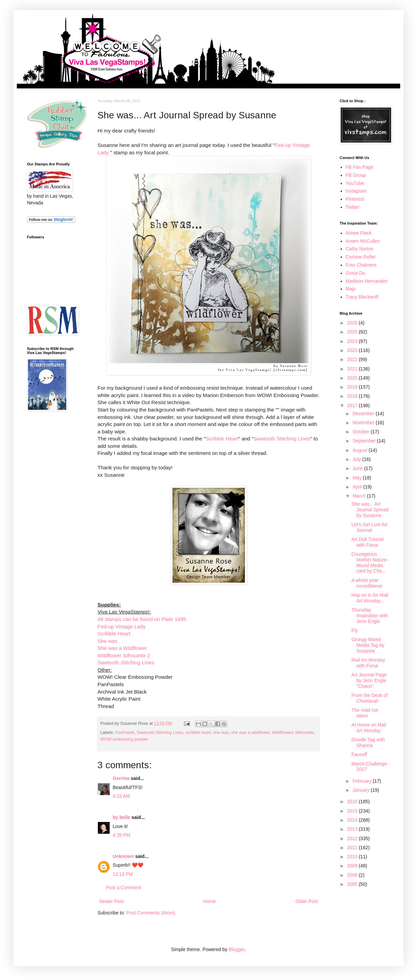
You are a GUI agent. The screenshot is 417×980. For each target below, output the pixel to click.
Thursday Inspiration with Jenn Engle (370, 616)
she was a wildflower (250, 733)
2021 (353, 369)
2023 (353, 350)
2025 (353, 332)
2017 (353, 405)
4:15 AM (121, 796)
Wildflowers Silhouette (293, 733)
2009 (353, 866)
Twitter (353, 207)
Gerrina (121, 778)
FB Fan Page (360, 167)
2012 (353, 838)
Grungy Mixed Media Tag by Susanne (368, 645)
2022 (353, 359)
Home (209, 901)
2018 (353, 396)
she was (221, 733)
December (364, 414)
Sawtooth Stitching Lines (282, 439)
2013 (353, 829)
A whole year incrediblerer (367, 583)
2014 (353, 820)
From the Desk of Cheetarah (369, 698)
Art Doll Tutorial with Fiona (368, 542)
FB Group (356, 175)
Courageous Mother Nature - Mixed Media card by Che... (370, 562)
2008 (353, 875)
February (363, 781)
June (358, 468)
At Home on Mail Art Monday (369, 728)
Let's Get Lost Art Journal (369, 527)
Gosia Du (355, 273)
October (362, 432)
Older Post (307, 901)
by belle (121, 817)
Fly (355, 630)
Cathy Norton (359, 249)
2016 (353, 801)
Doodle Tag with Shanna (368, 742)
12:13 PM (123, 874)
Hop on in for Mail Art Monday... (370, 598)
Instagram (356, 191)
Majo (351, 289)
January (362, 790)
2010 (353, 857)
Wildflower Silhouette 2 (124, 655)
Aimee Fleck (359, 233)
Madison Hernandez (367, 281)
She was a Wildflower (122, 648)
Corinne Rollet (361, 257)
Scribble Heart (222, 439)
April (358, 487)
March (360, 496)
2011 (353, 848)
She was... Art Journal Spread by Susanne (370, 510)
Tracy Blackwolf (362, 297)
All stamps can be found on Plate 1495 (142, 619)
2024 (353, 341)
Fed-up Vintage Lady (122, 626)
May (357, 478)
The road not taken (365, 713)
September (365, 441)
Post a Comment (123, 888)
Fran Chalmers (361, 265)
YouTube (355, 183)
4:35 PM (121, 835)
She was (107, 641)
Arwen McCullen (363, 241)
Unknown (123, 856)
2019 (353, 387)
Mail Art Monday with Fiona (368, 663)
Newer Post (111, 901)
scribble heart (198, 733)
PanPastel (125, 733)
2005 (353, 884)
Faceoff (359, 754)
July (357, 459)
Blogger (237, 949)
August (360, 450)
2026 (353, 323)
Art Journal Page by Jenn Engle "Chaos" (369, 680)
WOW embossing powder (124, 739)
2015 (353, 811)
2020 (353, 378)
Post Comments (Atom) (151, 913)
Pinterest (355, 199)
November (364, 423)
